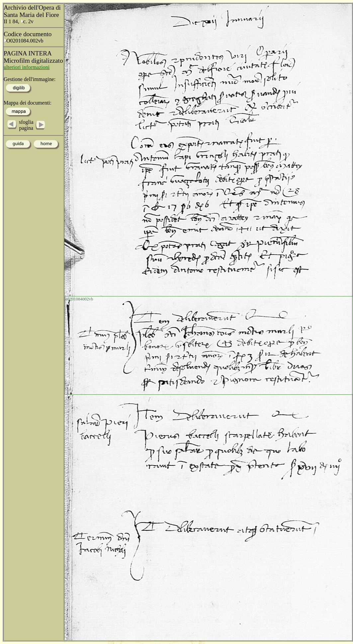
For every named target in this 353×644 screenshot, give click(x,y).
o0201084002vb (79, 299)
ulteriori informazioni (27, 67)
